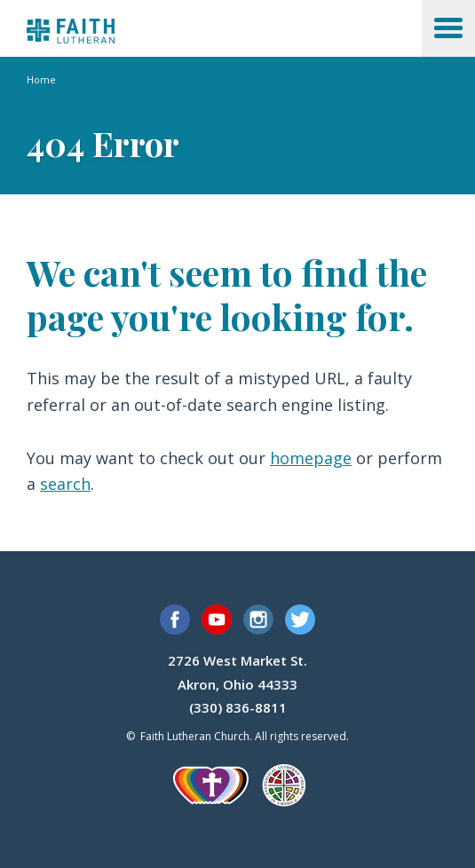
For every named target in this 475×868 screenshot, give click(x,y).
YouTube (217, 619)
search (65, 484)
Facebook (175, 619)
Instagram (258, 619)
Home (41, 79)
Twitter (300, 619)
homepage (311, 458)
